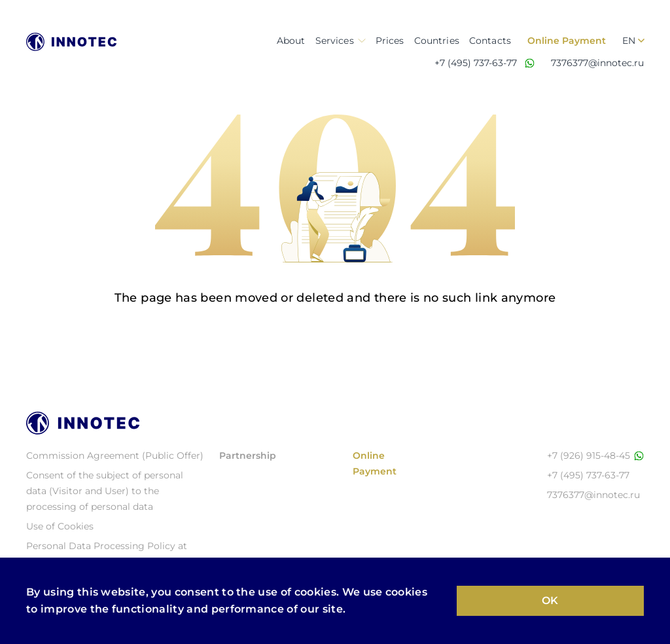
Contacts (490, 41)
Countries (437, 41)
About (291, 41)
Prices (390, 41)
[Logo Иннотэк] (71, 42)
